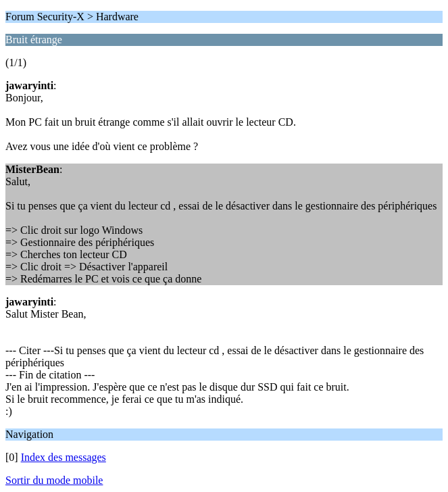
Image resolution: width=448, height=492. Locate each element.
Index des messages (64, 457)
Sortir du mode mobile (54, 480)
